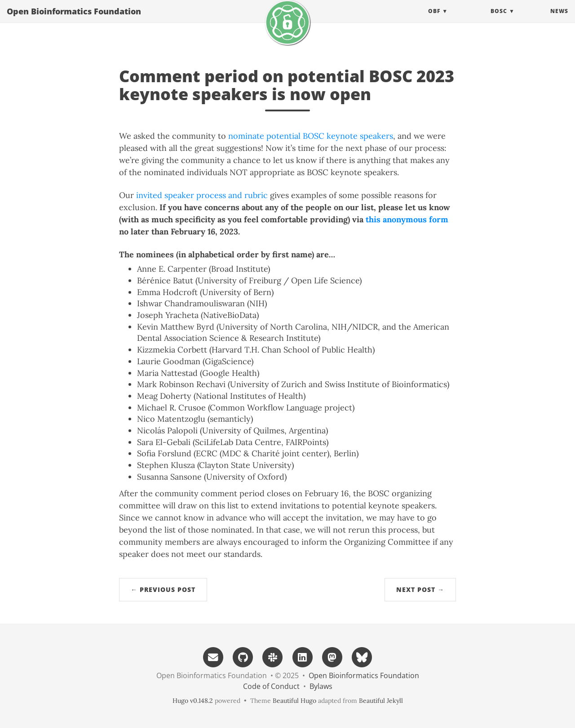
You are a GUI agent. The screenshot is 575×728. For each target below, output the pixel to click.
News (559, 20)
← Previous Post (163, 589)
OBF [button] (434, 20)
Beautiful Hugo (294, 701)
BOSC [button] (499, 20)
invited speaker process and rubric (202, 195)
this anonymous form (407, 219)
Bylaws (321, 686)
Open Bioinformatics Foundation (74, 20)
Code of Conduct (271, 686)
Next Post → (420, 589)
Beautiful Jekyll (381, 701)
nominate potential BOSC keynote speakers (311, 136)
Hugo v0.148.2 (193, 701)
